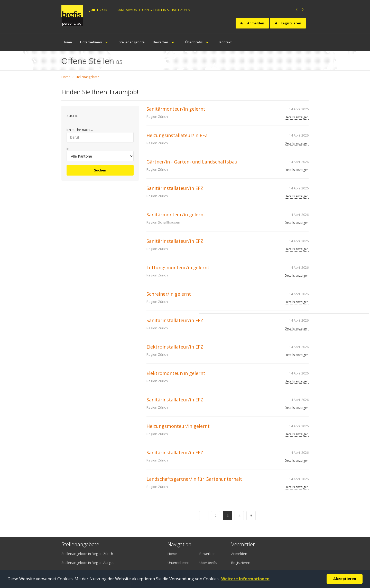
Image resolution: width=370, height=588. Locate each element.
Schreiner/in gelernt (169, 294)
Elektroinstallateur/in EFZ (175, 347)
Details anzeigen (297, 117)
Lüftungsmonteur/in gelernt (178, 267)
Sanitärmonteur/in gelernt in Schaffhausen (154, 10)
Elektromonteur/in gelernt (176, 373)
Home (67, 42)
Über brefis (198, 42)
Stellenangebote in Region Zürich (87, 554)
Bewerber (165, 42)
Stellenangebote (132, 42)
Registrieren (288, 23)
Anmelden (252, 23)
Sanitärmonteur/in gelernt (176, 109)
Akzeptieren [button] (345, 579)
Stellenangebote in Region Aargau (88, 563)
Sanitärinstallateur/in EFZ (175, 188)
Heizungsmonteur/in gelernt (178, 426)
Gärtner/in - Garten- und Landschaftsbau (192, 162)
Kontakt (225, 42)
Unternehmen (95, 42)
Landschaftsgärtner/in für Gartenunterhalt (194, 479)
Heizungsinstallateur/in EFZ (177, 135)
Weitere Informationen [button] (245, 579)
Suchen (100, 170)
